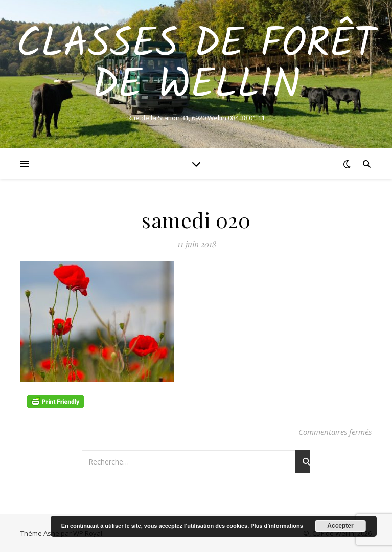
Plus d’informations (277, 526)
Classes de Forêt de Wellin (196, 65)
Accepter (340, 526)
